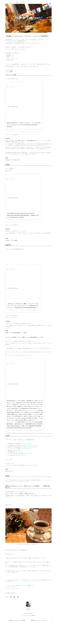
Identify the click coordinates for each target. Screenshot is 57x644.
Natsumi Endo (9, 129)
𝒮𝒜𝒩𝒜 (9, 310)
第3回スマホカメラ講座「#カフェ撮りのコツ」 (29, 544)
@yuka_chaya (8, 225)
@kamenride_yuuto (30, 447)
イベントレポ (27, 616)
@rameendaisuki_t (25, 449)
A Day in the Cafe (15, 589)
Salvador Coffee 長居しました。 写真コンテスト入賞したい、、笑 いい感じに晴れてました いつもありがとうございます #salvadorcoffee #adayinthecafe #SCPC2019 (24, 125)
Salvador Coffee (10, 430)
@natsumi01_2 (8, 135)
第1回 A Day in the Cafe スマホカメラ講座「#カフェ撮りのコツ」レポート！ (30, 558)
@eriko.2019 (21, 455)
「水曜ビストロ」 (31, 341)
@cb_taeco (18, 452)
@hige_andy (16, 450)
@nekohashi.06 (27, 454)
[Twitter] (14, 597)
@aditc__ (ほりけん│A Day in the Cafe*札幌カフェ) (22, 586)
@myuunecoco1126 (25, 444)
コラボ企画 (32, 616)
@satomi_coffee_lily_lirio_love (30, 445)
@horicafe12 (13, 587)
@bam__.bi (8, 315)
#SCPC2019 (8, 144)
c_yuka (8, 220)
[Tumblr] (18, 597)
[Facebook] (11, 597)
